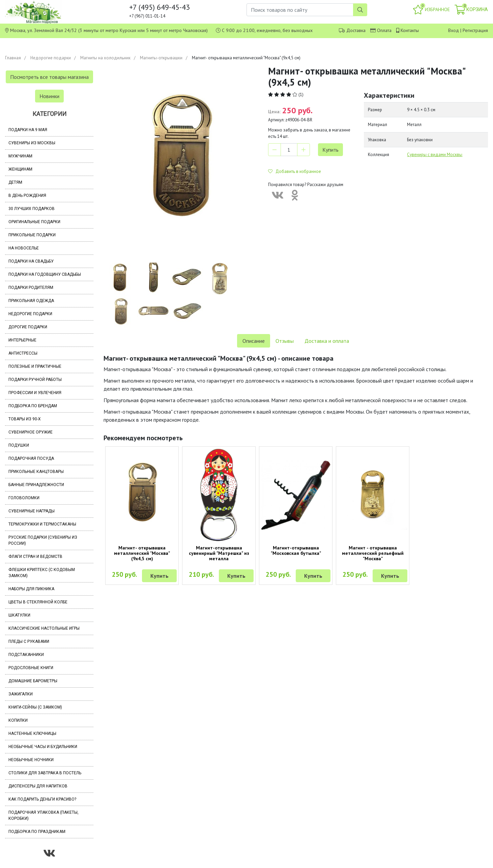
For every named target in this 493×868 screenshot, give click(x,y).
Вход (454, 30)
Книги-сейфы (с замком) (35, 707)
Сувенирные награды (32, 511)
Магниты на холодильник (105, 58)
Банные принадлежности (36, 485)
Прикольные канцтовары (36, 472)
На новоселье (24, 248)
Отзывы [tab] (285, 341)
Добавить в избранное (295, 171)
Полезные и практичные (35, 366)
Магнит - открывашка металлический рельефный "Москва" (373, 553)
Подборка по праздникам (37, 832)
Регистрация (475, 30)
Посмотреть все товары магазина (49, 77)
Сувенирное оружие (31, 432)
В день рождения (27, 196)
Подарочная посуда (31, 458)
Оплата (384, 30)
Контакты (410, 30)
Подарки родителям (31, 288)
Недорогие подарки (51, 58)
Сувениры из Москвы (32, 143)
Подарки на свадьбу (31, 261)
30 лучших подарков (32, 209)
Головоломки (24, 498)
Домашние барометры (33, 681)
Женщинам (20, 169)
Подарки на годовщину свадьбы (45, 274)
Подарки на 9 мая (28, 130)
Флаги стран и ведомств (35, 557)
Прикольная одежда (31, 301)
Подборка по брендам (33, 406)
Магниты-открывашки (161, 58)
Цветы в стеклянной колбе (38, 602)
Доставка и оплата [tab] (327, 341)
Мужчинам (20, 156)
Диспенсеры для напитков (38, 786)
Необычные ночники (31, 760)
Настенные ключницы (32, 734)
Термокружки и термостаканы (42, 524)
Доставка (356, 30)
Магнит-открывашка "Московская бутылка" (296, 550)
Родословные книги (31, 668)
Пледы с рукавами (29, 641)
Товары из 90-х (25, 419)
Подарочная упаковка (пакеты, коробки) (43, 815)
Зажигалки (21, 694)
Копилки (18, 720)
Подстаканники (26, 655)
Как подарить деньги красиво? (42, 799)
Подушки (19, 445)
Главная (13, 58)
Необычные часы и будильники (43, 747)
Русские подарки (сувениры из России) (43, 540)
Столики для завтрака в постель (45, 773)
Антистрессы (23, 353)
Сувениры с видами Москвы (435, 155)
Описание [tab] (254, 341)
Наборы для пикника (31, 589)
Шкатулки (19, 615)
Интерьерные (22, 340)
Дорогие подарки (28, 327)
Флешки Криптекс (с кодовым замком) (42, 573)
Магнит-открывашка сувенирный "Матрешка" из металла (219, 553)
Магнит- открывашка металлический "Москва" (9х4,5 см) (142, 553)
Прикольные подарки (32, 235)
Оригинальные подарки (34, 222)
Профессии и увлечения (35, 393)
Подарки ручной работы (35, 380)
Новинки (49, 96)
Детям (15, 182)
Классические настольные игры (44, 628)
